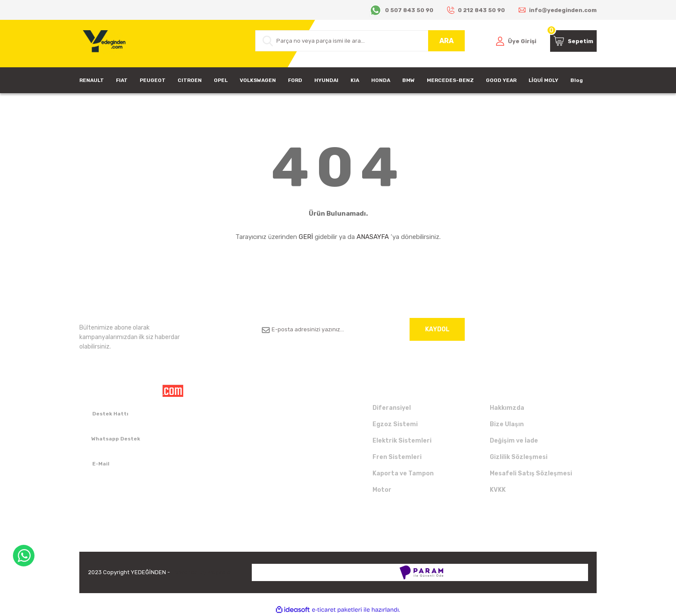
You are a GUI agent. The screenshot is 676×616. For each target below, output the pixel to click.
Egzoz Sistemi (395, 424)
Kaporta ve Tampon (403, 473)
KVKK (498, 490)
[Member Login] (516, 41)
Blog (577, 80)
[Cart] (573, 41)
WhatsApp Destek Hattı (24, 556)
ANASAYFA (373, 237)
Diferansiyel (392, 408)
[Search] (360, 41)
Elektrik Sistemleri (402, 441)
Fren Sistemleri (397, 457)
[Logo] (102, 44)
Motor (382, 490)
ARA (446, 41)
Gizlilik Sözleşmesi (519, 457)
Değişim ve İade (514, 441)
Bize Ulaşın (507, 424)
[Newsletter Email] (360, 329)
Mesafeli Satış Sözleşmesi (531, 473)
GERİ (306, 237)
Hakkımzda (507, 408)
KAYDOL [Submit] (437, 329)
